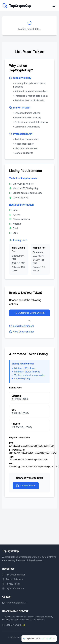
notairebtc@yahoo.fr (22, 326)
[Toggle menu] (54, 6)
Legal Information (13, 588)
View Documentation (22, 332)
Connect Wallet (26, 486)
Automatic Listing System (29, 313)
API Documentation (14, 575)
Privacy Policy (11, 584)
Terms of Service (13, 579)
